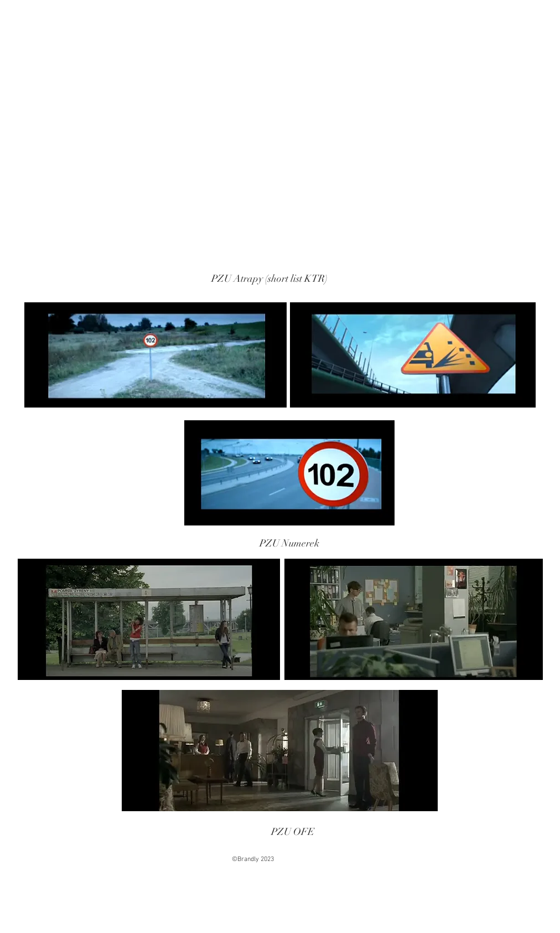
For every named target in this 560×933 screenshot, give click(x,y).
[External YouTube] (155, 198)
